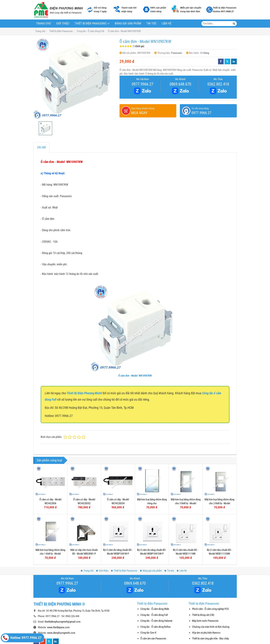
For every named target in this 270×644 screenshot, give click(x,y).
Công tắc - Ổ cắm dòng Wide (155, 609)
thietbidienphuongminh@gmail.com (63, 622)
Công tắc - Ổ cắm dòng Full (154, 615)
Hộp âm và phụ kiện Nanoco (206, 633)
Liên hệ (167, 23)
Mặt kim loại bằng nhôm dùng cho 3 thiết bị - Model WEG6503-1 (186, 503)
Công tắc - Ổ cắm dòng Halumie (156, 621)
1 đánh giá (139, 46)
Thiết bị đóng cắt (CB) (203, 615)
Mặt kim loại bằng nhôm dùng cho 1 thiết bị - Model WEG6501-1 (50, 554)
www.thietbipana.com (58, 627)
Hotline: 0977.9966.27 (22, 638)
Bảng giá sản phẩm (128, 23)
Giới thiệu (63, 23)
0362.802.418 (218, 84)
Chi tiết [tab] (41, 147)
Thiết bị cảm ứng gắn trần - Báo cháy (210, 639)
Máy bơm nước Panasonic (205, 621)
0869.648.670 (180, 84)
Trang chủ (43, 23)
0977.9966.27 (143, 84)
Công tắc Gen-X (148, 633)
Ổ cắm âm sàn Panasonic (153, 639)
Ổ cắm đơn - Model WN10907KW (135, 376)
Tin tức (151, 23)
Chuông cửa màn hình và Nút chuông (211, 627)
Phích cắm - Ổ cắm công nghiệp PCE (210, 609)
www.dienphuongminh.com (61, 633)
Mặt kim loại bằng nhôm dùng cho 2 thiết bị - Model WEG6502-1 (219, 503)
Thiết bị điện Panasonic (91, 23)
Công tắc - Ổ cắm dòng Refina (155, 627)
